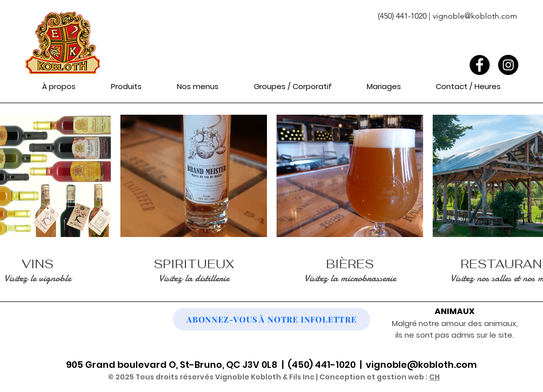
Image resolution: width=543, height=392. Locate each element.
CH (434, 377)
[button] (126, 86)
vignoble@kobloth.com (475, 16)
